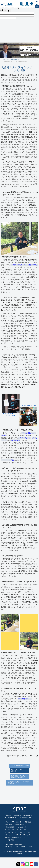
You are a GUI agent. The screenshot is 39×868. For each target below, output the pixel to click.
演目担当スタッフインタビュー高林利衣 (20, 783)
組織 (24, 847)
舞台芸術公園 (10, 827)
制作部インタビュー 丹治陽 (20, 770)
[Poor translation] (8, 11)
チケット (27, 6)
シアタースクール (25, 438)
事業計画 (9, 847)
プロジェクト (10, 830)
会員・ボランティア (26, 832)
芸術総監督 (28, 822)
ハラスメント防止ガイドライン (16, 837)
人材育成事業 (15, 440)
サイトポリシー (11, 840)
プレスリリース (11, 832)
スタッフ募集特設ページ (20, 765)
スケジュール (21, 6)
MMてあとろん (23, 827)
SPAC (9, 4)
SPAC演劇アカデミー (25, 699)
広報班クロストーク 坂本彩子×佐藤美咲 (20, 776)
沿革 (17, 847)
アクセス (32, 6)
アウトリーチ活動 (7, 460)
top (7, 822)
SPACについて (17, 822)
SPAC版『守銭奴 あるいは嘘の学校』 (24, 265)
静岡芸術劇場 (20, 824)
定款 (30, 847)
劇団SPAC (9, 824)
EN (37, 2)
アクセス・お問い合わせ (23, 835)
